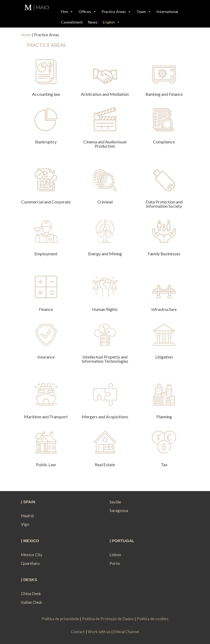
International (167, 12)
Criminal (105, 202)
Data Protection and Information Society (164, 204)
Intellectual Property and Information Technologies (105, 359)
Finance (46, 309)
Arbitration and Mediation (105, 94)
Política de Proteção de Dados (108, 619)
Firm (67, 12)
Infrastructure (164, 309)
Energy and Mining (105, 254)
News (93, 22)
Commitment (72, 22)
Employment (46, 254)
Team (144, 12)
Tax (164, 464)
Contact (78, 632)
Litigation (164, 357)
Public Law (46, 464)
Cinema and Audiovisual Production (105, 144)
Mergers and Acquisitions (105, 417)
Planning (164, 417)
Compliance (164, 142)
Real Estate (105, 464)
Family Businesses (164, 254)
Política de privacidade (61, 619)
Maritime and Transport (46, 417)
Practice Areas (116, 12)
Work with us (99, 632)
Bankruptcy (46, 142)
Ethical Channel (126, 632)
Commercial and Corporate (46, 202)
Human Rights (105, 309)
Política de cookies (153, 619)
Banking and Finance (164, 94)
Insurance (46, 357)
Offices (87, 12)
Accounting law (46, 94)
